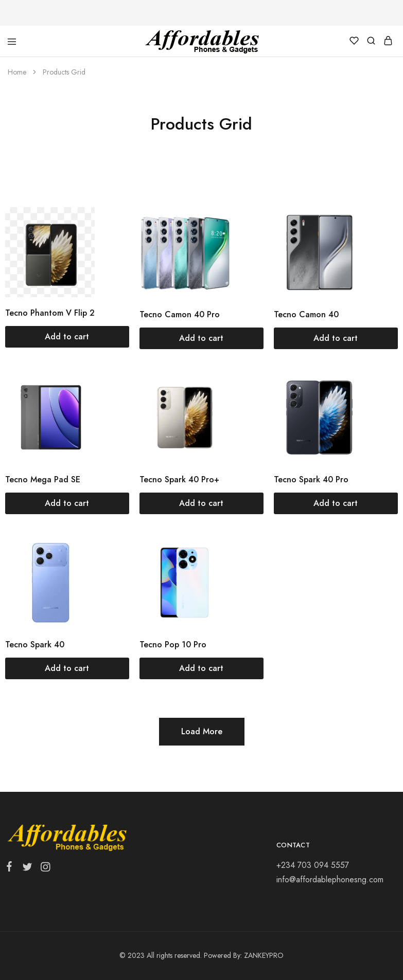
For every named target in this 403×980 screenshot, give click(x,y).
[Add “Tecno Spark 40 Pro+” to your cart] (202, 503)
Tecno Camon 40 (306, 314)
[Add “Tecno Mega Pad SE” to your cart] (67, 503)
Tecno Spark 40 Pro (311, 479)
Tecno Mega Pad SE (43, 479)
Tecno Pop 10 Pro (173, 645)
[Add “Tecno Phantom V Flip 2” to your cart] (67, 337)
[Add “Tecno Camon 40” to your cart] (336, 338)
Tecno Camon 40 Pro (180, 314)
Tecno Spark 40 (35, 645)
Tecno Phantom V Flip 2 (50, 313)
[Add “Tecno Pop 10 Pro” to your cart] (202, 668)
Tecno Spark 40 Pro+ (179, 479)
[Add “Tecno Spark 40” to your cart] (67, 668)
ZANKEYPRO (264, 955)
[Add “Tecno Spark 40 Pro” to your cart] (336, 503)
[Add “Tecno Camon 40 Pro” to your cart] (202, 338)
